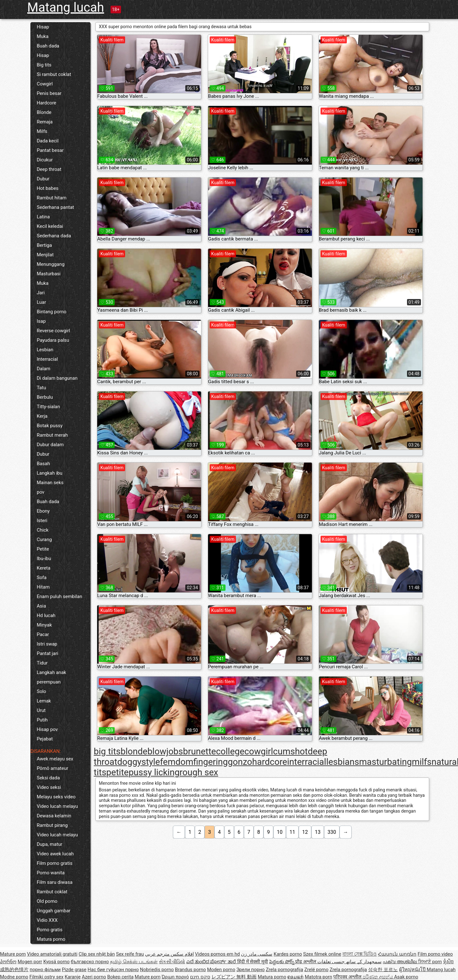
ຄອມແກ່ (295, 977)
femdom (177, 762)
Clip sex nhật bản (97, 954)
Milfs (42, 131)
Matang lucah (66, 7)
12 (305, 832)
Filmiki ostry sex (47, 977)
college (230, 751)
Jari (41, 293)
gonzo (240, 762)
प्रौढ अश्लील (306, 962)
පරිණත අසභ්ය (378, 977)
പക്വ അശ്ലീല (400, 962)
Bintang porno (52, 312)
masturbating (385, 762)
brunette (200, 751)
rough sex (199, 772)
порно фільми (45, 970)
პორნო (8, 962)
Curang (44, 540)
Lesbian (45, 350)
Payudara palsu (53, 340)
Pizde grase (74, 970)
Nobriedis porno (157, 970)
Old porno (47, 901)
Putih (42, 720)
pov (41, 492)
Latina (43, 217)
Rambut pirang (52, 825)
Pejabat (45, 739)
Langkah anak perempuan (51, 677)
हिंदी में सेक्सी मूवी (253, 962)
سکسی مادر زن (257, 954)
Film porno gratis (55, 863)
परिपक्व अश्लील (348, 977)
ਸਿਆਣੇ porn (430, 962)
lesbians (343, 762)
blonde (134, 751)
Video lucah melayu (57, 806)
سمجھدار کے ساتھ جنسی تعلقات (350, 962)
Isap (41, 321)
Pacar (43, 634)
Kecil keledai (50, 226)
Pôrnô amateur (52, 768)
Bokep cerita (121, 977)
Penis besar (49, 93)
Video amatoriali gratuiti (52, 954)
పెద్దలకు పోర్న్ (282, 962)
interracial (306, 762)
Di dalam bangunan (57, 378)
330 (332, 832)
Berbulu (45, 397)
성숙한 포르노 (383, 970)
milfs (422, 762)
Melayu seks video (56, 797)
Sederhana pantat (55, 207)
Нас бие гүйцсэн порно (113, 970)
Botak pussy (50, 426)
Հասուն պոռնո (397, 954)
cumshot (290, 751)
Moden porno (221, 970)
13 (318, 832)
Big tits (44, 65)
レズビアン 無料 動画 (234, 977)
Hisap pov (47, 729)
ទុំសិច (448, 962)
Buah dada (48, 46)
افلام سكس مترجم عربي (169, 954)
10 (280, 832)
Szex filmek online (322, 954)
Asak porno (406, 977)
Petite (43, 549)
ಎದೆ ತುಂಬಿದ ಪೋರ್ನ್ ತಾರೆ (212, 962)
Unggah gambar (54, 911)
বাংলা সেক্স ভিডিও (359, 954)
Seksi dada (48, 778)
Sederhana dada (54, 236)
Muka (43, 36)
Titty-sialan (48, 407)
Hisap (43, 27)
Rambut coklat (52, 892)
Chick (43, 530)
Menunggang (51, 264)
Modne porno (14, 977)
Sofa (42, 577)
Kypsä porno (57, 962)
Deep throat (49, 169)
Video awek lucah (55, 854)
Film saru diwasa (55, 882)
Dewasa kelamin (54, 816)
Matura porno (51, 939)
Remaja (45, 122)
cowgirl (259, 751)
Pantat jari (48, 653)
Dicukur (45, 160)
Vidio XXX (47, 920)
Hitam (43, 587)
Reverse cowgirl (53, 331)
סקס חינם (200, 977)
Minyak (44, 625)
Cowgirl (45, 84)
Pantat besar (50, 150)
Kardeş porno (288, 954)
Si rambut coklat (54, 74)
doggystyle (139, 762)
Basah (43, 464)
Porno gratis (50, 930)
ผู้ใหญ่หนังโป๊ (413, 970)
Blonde (44, 112)
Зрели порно (250, 970)
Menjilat (45, 255)
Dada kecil (48, 141)
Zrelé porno (316, 970)
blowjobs (165, 751)
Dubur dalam (50, 445)
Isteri (42, 521)
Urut (41, 710)
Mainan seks (50, 483)
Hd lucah (46, 615)
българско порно (90, 962)
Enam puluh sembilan (59, 596)
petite (118, 772)
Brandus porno (190, 970)
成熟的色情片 (14, 970)
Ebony (43, 511)
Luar (41, 302)
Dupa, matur (50, 844)
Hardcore (47, 103)
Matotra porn (318, 977)
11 (292, 832)
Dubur (43, 179)
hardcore (270, 762)
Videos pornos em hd (218, 954)
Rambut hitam (52, 198)
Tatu (41, 388)
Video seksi (49, 787)
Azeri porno (94, 977)
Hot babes (48, 188)
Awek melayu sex (55, 759)
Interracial (47, 359)
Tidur (42, 663)
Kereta (44, 568)
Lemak (44, 701)
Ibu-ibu (44, 559)
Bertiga (44, 245)
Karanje (73, 977)
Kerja (42, 416)
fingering (210, 762)
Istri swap (47, 644)
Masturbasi (49, 274)
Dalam (44, 369)
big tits (107, 751)
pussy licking (154, 772)
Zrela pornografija (284, 970)
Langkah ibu (50, 473)
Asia (41, 606)
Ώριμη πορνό (175, 977)
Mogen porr (30, 962)
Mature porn (13, 954)
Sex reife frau (130, 954)
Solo (41, 691)
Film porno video (435, 954)
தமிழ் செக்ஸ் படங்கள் (134, 962)
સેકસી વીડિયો (172, 962)
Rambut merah (52, 435)
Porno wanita (51, 873)
